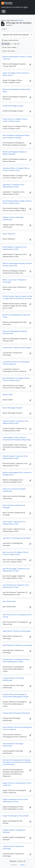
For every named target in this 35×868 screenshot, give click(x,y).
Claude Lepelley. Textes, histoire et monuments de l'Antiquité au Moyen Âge (17, 439)
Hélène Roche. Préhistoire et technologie (17, 631)
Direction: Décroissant (9, 51)
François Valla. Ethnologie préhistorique (16, 713)
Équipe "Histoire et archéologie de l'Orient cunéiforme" (17, 784)
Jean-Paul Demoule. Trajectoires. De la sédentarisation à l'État (16, 586)
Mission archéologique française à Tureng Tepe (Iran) (17, 58)
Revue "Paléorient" (9, 234)
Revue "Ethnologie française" (13, 408)
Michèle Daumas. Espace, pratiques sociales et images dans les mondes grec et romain (17, 297)
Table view (15, 44)
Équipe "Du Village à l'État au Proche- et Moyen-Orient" (16, 74)
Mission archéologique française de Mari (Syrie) (17, 90)
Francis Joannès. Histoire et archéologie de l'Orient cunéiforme (17, 728)
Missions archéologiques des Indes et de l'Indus (16, 316)
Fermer (21, 20)
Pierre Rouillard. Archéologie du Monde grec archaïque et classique (16, 136)
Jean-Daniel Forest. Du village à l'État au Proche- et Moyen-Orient (16, 379)
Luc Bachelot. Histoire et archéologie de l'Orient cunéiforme (16, 363)
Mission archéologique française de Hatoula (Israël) (15, 332)
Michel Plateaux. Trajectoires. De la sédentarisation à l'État (15, 248)
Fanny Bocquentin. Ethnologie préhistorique (13, 745)
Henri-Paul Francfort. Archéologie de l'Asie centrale (17, 616)
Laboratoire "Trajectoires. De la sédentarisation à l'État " (13, 186)
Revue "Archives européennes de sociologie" (14, 506)
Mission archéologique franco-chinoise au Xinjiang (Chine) (17, 474)
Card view (6, 44)
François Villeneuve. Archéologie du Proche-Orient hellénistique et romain (16, 696)
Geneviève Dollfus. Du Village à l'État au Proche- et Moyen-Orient (16, 169)
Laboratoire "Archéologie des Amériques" (17, 538)
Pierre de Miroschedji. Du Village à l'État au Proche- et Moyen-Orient (17, 202)
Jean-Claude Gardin (9, 601)
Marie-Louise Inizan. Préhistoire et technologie (14, 281)
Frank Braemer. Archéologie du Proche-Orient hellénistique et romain (16, 661)
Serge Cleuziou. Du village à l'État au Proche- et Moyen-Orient (15, 120)
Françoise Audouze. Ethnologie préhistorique (13, 679)
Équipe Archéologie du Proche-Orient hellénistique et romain (15, 800)
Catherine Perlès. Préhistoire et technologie (13, 847)
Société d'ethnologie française (13, 106)
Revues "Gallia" (8, 395)
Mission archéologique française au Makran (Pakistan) (15, 153)
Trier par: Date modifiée (9, 47)
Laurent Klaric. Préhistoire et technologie (17, 348)
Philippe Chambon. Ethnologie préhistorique (13, 218)
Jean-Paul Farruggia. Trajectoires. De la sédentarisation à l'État (16, 570)
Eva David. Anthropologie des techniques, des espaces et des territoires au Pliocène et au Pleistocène (17, 762)
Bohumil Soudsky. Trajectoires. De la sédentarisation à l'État (15, 457)
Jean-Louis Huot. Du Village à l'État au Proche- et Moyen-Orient (16, 553)
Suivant (22, 865)
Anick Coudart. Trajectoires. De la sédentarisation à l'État (14, 523)
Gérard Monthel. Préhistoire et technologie (17, 645)
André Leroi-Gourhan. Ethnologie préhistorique (14, 490)
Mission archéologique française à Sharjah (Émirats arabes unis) (17, 264)
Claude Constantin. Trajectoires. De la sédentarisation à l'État (15, 422)
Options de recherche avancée (16, 35)
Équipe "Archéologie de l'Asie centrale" (16, 816)
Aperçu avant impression (10, 40)
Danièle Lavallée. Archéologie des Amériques (14, 831)
